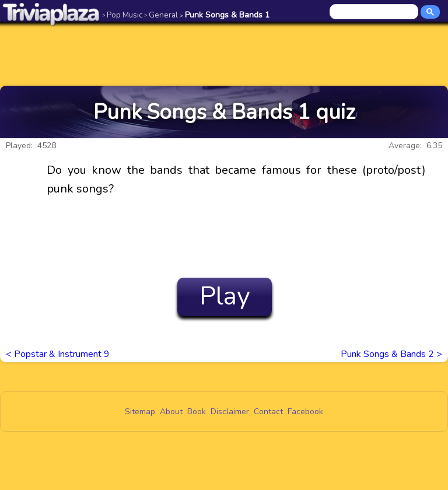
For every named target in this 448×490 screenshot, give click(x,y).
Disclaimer (230, 412)
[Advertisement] (224, 54)
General (161, 15)
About (171, 412)
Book (197, 412)
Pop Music (122, 15)
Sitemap (140, 412)
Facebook (305, 412)
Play (225, 296)
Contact (268, 412)
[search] (375, 12)
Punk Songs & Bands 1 (225, 15)
